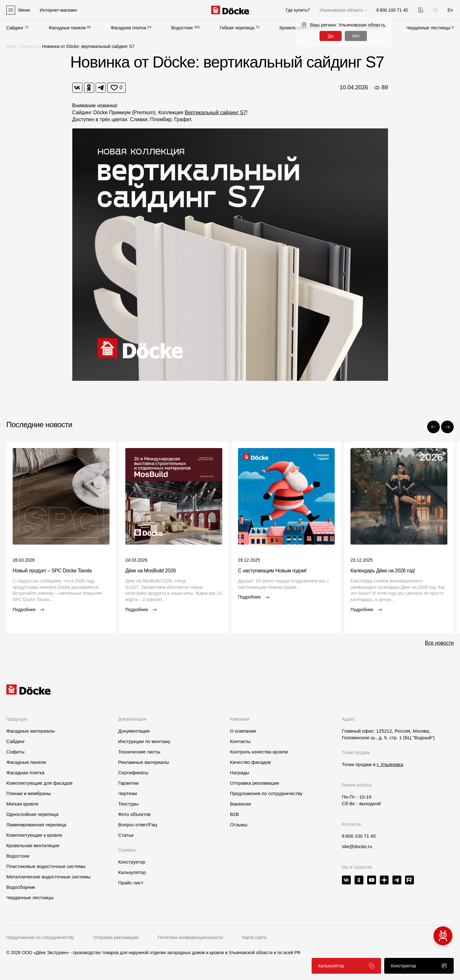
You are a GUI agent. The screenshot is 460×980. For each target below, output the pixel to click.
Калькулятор (132, 872)
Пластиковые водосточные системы (46, 866)
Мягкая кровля (22, 804)
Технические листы (139, 752)
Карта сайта (254, 937)
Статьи (126, 835)
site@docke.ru (357, 846)
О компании (243, 731)
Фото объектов (134, 814)
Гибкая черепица (237, 28)
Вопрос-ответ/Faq (137, 825)
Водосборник (21, 887)
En (450, 10)
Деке (11, 46)
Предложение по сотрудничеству (40, 937)
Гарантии (128, 783)
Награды (239, 773)
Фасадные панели (67, 28)
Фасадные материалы (31, 731)
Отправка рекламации (254, 783)
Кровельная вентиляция (33, 845)
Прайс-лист (131, 883)
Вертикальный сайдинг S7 (215, 112)
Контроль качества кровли (259, 752)
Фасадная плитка (129, 28)
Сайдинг (15, 28)
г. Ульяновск (390, 764)
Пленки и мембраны (29, 793)
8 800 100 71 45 (359, 836)
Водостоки (182, 28)
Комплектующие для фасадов (39, 783)
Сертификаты (133, 773)
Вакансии (240, 804)
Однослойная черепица (32, 814)
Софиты (15, 752)
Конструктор (132, 862)
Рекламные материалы (143, 762)
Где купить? (298, 10)
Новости (29, 46)
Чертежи (128, 793)
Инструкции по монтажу (144, 741)
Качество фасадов (250, 762)
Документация (134, 731)
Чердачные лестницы (428, 28)
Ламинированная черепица (36, 825)
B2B (234, 814)
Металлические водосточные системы (48, 877)
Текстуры (128, 804)
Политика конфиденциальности (191, 937)
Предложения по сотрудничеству (266, 793)
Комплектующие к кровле (34, 835)
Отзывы (239, 825)
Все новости (439, 643)
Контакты (240, 741)
